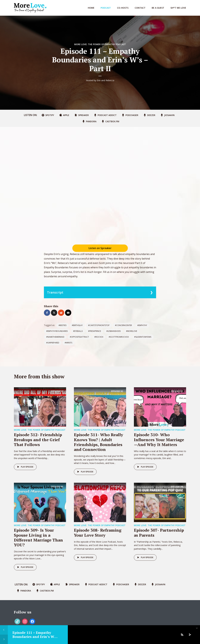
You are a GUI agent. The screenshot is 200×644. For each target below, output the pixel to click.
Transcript (55, 292)
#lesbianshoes (114, 331)
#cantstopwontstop (99, 325)
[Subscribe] (182, 635)
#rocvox (99, 337)
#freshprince (95, 331)
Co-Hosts (123, 8)
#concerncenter (123, 325)
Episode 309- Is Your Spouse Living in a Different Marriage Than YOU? (38, 537)
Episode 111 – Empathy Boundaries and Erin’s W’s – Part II (35, 637)
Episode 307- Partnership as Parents (159, 532)
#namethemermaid (55, 337)
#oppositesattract (79, 337)
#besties (62, 325)
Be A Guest (158, 8)
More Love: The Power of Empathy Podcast (100, 44)
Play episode (25, 467)
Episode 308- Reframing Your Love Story (98, 532)
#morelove (132, 331)
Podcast (106, 8)
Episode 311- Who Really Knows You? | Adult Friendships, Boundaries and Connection (99, 442)
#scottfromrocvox (119, 337)
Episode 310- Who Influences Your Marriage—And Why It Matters (159, 439)
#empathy (142, 325)
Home (91, 8)
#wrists (68, 343)
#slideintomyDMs (143, 337)
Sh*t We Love (178, 8)
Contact (140, 8)
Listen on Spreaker (100, 248)
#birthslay (77, 325)
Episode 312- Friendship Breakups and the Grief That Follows (38, 439)
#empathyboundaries (57, 331)
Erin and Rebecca (106, 80)
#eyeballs (78, 331)
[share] (190, 635)
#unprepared (53, 343)
